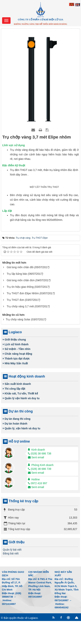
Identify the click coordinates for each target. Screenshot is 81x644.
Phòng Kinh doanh (42, 488)
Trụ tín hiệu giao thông (20, 310)
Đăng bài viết (11, 576)
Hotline (36, 503)
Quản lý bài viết (12, 573)
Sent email (36, 481)
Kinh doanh (38, 473)
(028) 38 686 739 (40, 492)
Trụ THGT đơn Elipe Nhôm (23, 316)
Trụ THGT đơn (16, 323)
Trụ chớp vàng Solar (18, 342)
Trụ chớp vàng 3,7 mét (20, 329)
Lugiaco (33, 641)
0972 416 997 (38, 506)
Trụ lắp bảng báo (17, 297)
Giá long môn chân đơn (21, 303)
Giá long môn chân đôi (20, 290)
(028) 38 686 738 (40, 477)
